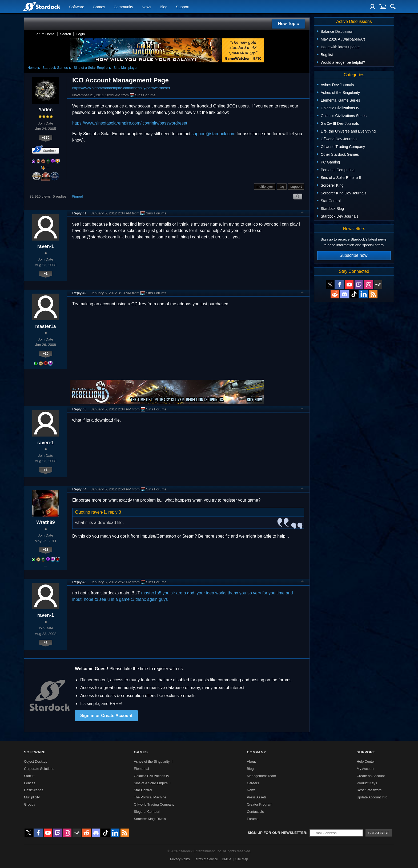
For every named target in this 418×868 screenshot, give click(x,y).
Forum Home (45, 34)
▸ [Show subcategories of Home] (39, 68)
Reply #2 (79, 293)
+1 (46, 273)
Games (99, 7)
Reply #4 (79, 489)
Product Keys (367, 783)
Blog (164, 7)
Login (81, 34)
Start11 (29, 776)
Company (256, 752)
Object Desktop (36, 761)
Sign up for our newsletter (277, 833)
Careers (253, 783)
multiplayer (265, 187)
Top (302, 213)
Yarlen (46, 110)
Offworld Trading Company (154, 804)
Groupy (30, 804)
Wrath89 (45, 522)
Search (65, 34)
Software (77, 7)
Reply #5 (79, 582)
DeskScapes (34, 790)
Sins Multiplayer (126, 68)
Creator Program (260, 804)
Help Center (366, 761)
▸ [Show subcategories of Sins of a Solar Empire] (110, 68)
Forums (253, 819)
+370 (46, 137)
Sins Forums (143, 95)
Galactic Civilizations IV (152, 776)
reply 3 (115, 512)
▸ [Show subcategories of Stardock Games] (70, 68)
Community (123, 7)
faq (282, 187)
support (296, 187)
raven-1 (46, 246)
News (146, 7)
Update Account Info (372, 797)
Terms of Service (206, 859)
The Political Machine (150, 797)
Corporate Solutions (39, 769)
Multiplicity (32, 797)
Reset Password (369, 790)
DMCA (226, 859)
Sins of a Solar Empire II (152, 783)
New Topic (289, 24)
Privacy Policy (180, 859)
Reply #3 (79, 409)
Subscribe (379, 833)
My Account (365, 769)
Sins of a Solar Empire (91, 68)
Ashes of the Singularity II (153, 761)
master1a (45, 326)
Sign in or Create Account (106, 716)
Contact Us (255, 812)
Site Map (242, 859)
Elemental (141, 769)
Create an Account (371, 776)
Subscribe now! (354, 255)
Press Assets (257, 797)
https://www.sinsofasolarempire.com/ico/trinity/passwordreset (121, 88)
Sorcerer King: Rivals (150, 819)
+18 (46, 549)
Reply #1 (79, 213)
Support (183, 7)
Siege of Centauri (147, 812)
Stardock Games (55, 68)
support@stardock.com (213, 134)
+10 (46, 353)
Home (32, 68)
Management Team (261, 776)
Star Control (143, 790)
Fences (30, 783)
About (251, 761)
